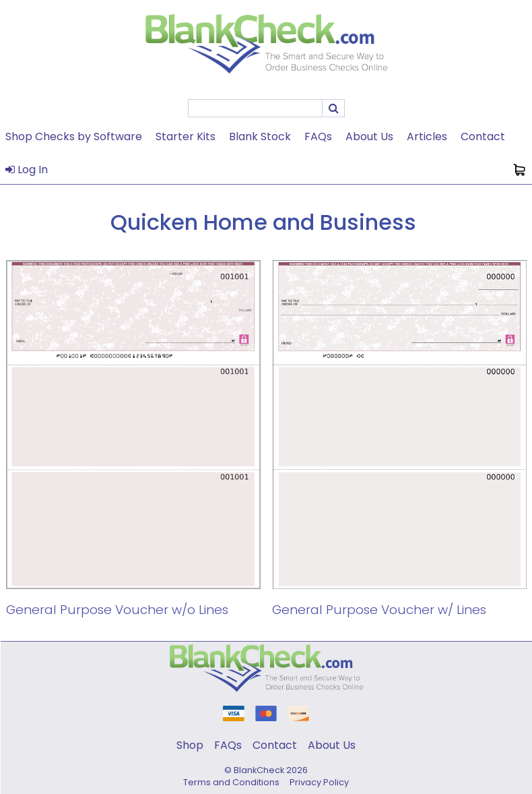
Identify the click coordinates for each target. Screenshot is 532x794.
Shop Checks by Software (74, 136)
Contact (483, 136)
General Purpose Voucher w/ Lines (379, 610)
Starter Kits (186, 136)
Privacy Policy (319, 782)
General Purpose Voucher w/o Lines (117, 610)
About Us (369, 136)
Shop (190, 745)
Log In (27, 170)
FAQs (318, 136)
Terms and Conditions (231, 782)
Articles (427, 136)
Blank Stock (260, 136)
